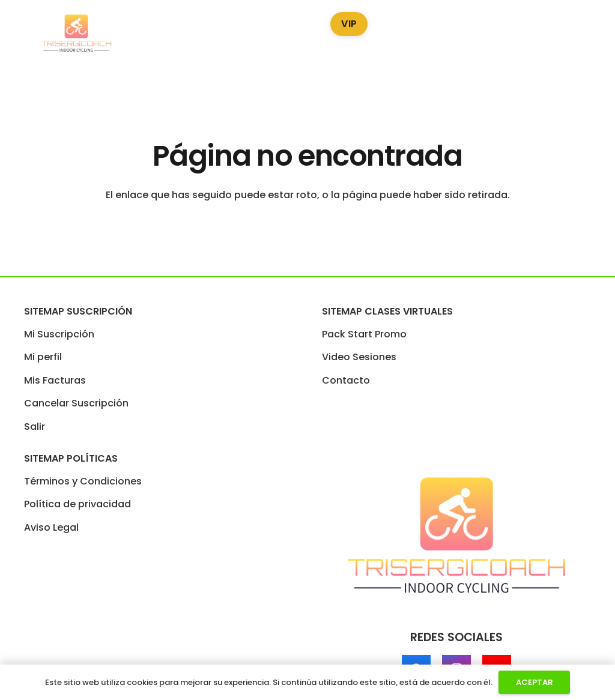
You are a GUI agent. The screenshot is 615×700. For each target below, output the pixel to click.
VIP (349, 24)
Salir (35, 427)
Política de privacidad (77, 504)
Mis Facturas (55, 380)
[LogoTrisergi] (76, 34)
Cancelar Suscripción (76, 403)
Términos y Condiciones (83, 481)
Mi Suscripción (59, 334)
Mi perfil (43, 357)
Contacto (346, 380)
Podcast (458, 21)
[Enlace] (594, 34)
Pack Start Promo (165, 21)
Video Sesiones (269, 21)
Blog (402, 21)
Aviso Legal (51, 527)
